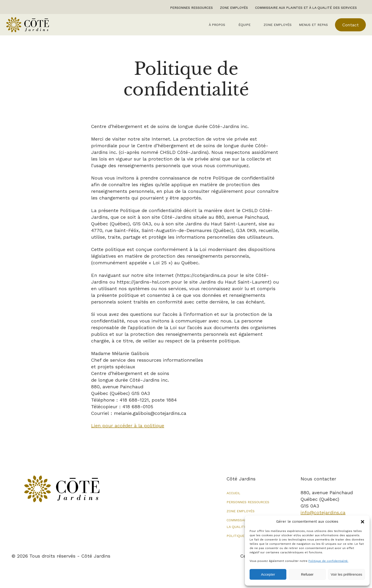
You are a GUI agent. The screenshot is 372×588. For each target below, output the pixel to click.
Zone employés (234, 8)
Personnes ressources (191, 8)
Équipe (238, 27)
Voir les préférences (346, 574)
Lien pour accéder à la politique (128, 431)
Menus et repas (308, 27)
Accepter (268, 574)
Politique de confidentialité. (328, 561)
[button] (363, 522)
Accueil (233, 498)
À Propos (211, 27)
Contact (345, 27)
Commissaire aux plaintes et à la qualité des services (306, 8)
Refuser (307, 574)
